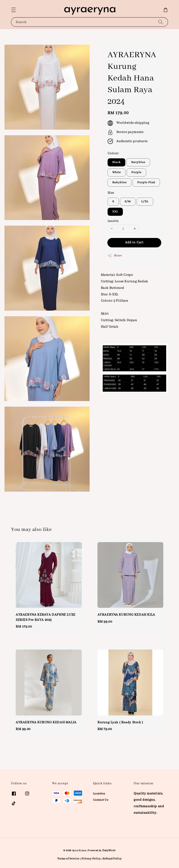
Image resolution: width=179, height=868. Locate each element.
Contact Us (101, 800)
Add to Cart (134, 242)
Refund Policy (112, 859)
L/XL (145, 202)
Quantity (113, 221)
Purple (136, 172)
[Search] (161, 22)
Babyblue (119, 182)
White (117, 172)
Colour (113, 153)
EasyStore (109, 850)
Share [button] (115, 256)
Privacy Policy (91, 859)
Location (99, 794)
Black (116, 162)
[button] (13, 10)
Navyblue (138, 162)
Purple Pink (146, 182)
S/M (128, 202)
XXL (115, 212)
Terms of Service (68, 859)
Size (111, 193)
